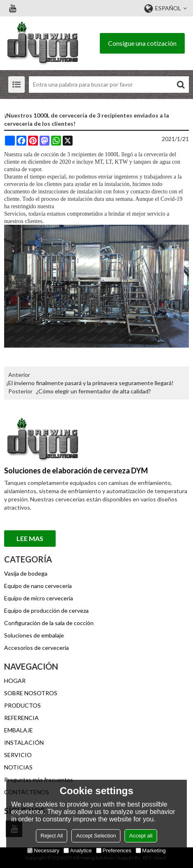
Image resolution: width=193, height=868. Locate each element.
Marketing (151, 850)
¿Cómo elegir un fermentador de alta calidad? (93, 391)
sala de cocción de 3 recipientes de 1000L (72, 154)
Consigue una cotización (142, 43)
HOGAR (15, 681)
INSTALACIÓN (24, 742)
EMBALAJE (19, 730)
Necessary (43, 850)
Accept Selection (96, 836)
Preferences (114, 850)
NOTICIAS (18, 767)
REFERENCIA (21, 718)
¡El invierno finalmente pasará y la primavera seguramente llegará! (90, 383)
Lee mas (30, 538)
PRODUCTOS (22, 705)
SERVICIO (18, 755)
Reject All (52, 836)
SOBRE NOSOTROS (31, 693)
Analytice (78, 850)
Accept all (141, 836)
